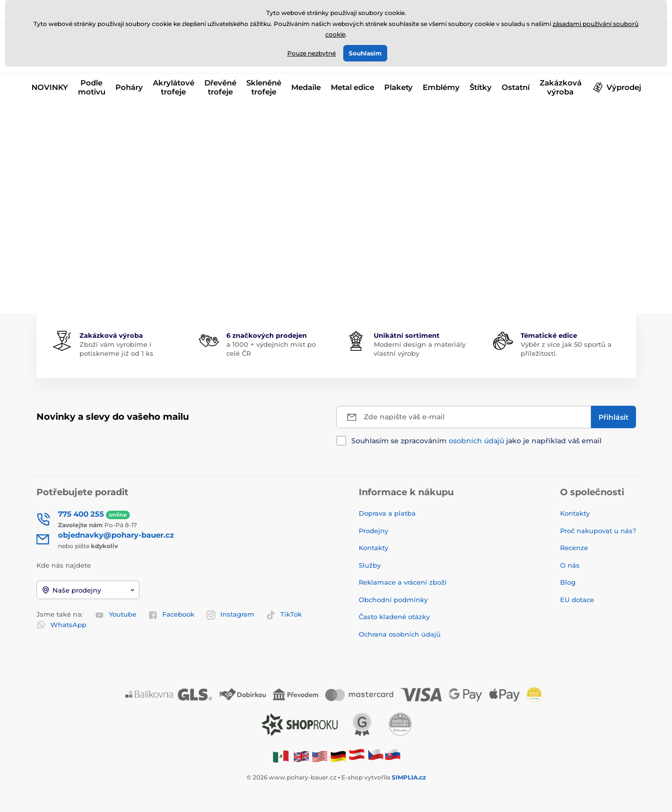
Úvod (44, 118)
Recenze (574, 548)
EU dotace (577, 600)
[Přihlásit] (614, 417)
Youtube (116, 615)
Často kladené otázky (394, 617)
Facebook (171, 615)
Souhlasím (365, 53)
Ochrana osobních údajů (400, 634)
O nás (570, 565)
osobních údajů (476, 441)
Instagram (230, 615)
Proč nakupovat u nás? (598, 531)
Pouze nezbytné (312, 53)
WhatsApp (61, 625)
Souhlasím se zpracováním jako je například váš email (476, 441)
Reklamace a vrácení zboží (404, 582)
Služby (370, 565)
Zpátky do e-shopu (336, 256)
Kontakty (373, 548)
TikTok (284, 615)
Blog (568, 582)
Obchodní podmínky (393, 600)
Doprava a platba (387, 513)
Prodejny (373, 531)
